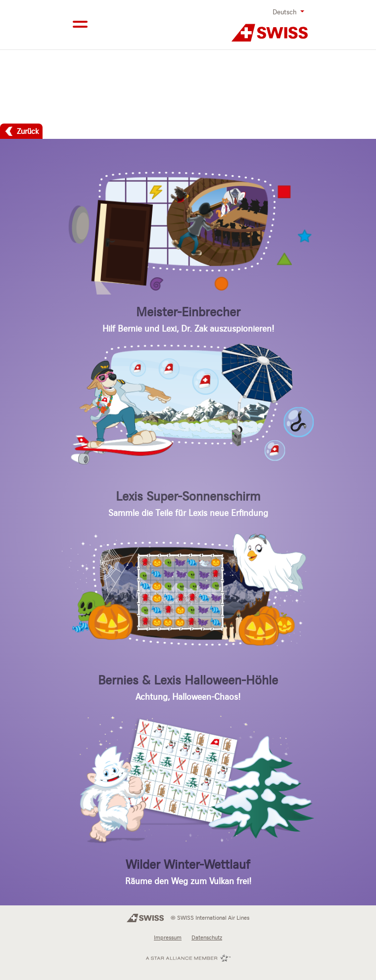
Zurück (28, 131)
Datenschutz (207, 937)
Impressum (168, 937)
